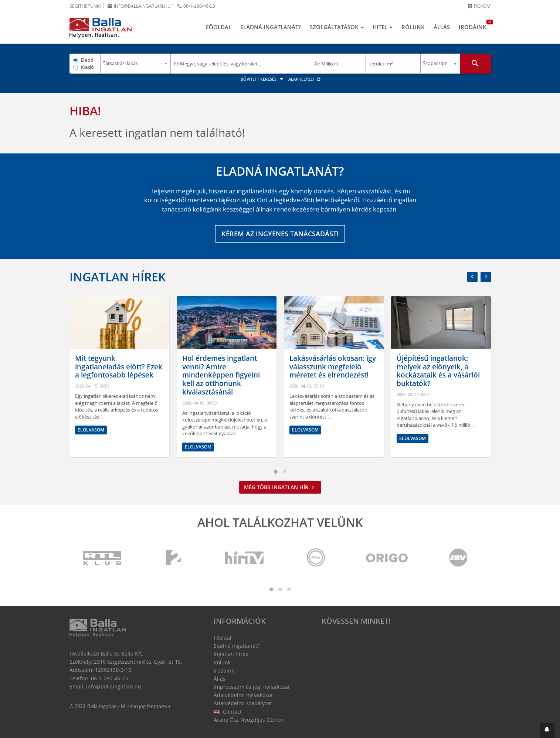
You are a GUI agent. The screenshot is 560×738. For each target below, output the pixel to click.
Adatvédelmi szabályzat (243, 703)
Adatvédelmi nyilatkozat (243, 695)
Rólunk (413, 27)
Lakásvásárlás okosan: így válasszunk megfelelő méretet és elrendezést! (333, 367)
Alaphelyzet (305, 79)
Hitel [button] (383, 27)
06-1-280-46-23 (196, 6)
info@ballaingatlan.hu (139, 6)
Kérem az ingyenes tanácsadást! (280, 234)
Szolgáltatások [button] (337, 27)
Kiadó (87, 67)
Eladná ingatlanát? (271, 27)
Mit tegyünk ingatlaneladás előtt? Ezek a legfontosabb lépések (119, 367)
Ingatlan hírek (118, 277)
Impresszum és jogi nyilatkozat (252, 687)
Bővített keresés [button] (263, 79)
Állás (442, 27)
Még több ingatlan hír (280, 487)
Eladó (87, 60)
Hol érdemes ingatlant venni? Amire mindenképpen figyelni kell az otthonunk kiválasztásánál (221, 375)
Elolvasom (91, 430)
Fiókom (479, 6)
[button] (547, 730)
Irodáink (475, 25)
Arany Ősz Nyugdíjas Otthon (249, 720)
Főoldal (219, 27)
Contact (228, 712)
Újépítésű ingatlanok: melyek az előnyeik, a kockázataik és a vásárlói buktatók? (438, 371)
